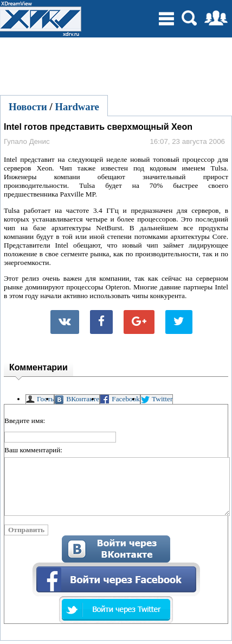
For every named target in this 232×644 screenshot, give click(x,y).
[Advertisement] (116, 65)
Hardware (77, 107)
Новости (28, 107)
